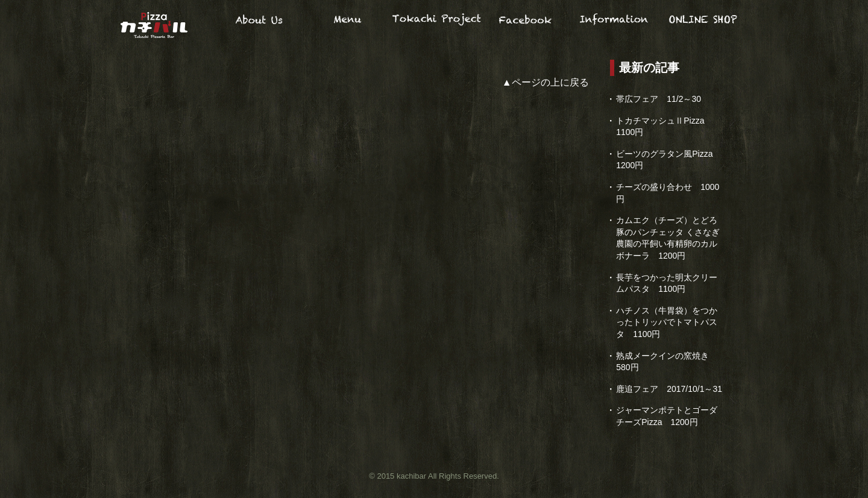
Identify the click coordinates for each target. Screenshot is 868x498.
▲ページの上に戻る (546, 82)
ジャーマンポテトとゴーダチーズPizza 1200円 (667, 416)
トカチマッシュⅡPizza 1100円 (664, 127)
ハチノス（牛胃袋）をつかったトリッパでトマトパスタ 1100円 (667, 322)
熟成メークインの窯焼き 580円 (662, 362)
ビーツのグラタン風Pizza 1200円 (668, 160)
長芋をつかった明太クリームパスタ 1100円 (667, 283)
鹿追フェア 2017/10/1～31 (669, 389)
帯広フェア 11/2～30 (659, 99)
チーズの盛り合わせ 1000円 (668, 193)
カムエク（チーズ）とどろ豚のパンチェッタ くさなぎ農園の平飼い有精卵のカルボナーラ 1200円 (668, 238)
